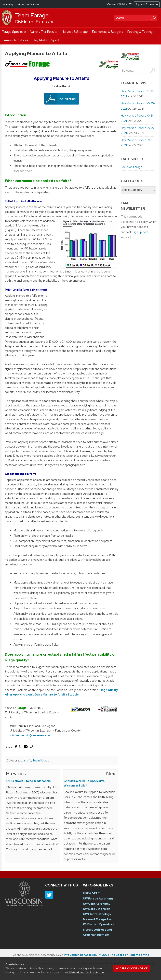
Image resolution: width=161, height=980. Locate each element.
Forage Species (13, 32)
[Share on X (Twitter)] (20, 748)
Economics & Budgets (108, 32)
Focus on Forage (132, 167)
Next (112, 773)
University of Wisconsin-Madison (21, 4)
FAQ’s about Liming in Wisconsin (28, 781)
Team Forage (32, 15)
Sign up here (140, 232)
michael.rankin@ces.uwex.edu (30, 735)
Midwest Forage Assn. (99, 919)
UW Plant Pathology (97, 914)
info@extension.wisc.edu (81, 955)
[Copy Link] (32, 747)
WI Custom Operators (99, 924)
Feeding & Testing (140, 32)
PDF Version (67, 99)
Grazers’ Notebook (15, 40)
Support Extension (147, 4)
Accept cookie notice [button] (132, 968)
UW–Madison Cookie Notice (86, 972)
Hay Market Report (46, 40)
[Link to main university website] (24, 905)
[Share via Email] (26, 748)
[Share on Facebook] (16, 748)
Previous (16, 773)
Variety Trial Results (44, 32)
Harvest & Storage (75, 32)
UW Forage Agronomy (98, 898)
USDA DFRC (91, 893)
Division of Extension (35, 22)
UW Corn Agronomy (97, 904)
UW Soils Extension (97, 909)
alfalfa (27, 760)
